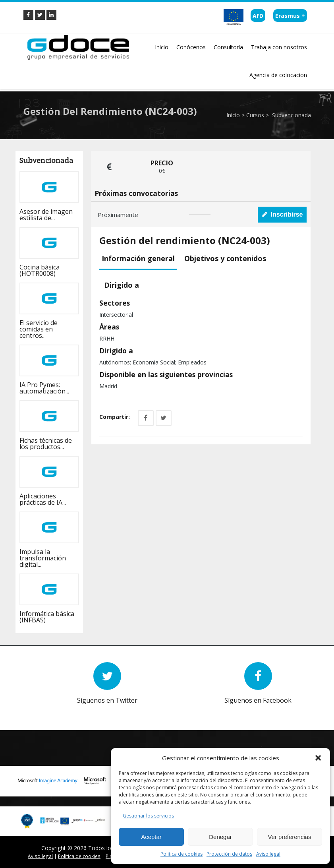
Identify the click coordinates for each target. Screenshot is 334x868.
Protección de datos (229, 854)
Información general (138, 258)
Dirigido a (122, 285)
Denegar (220, 837)
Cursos (255, 115)
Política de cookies (181, 854)
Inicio (233, 115)
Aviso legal (268, 854)
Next (55, 710)
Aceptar (151, 837)
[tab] (139, 259)
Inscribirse (282, 214)
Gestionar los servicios (148, 816)
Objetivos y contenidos (225, 258)
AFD (258, 16)
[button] (318, 758)
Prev (43, 710)
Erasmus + (290, 16)
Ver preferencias (289, 837)
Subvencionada (291, 115)
